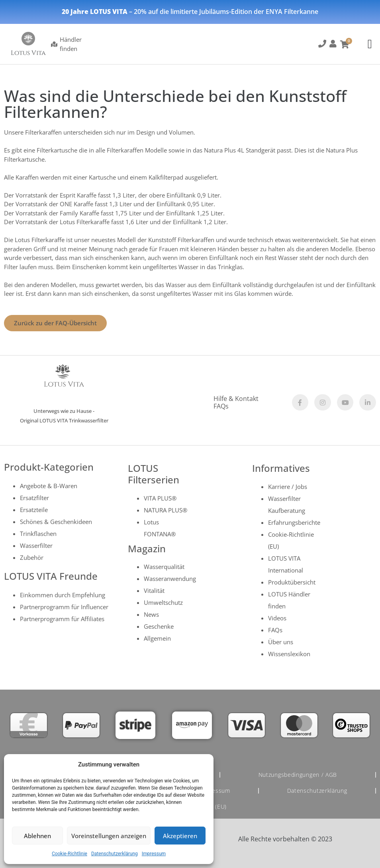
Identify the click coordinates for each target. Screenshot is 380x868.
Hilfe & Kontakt (236, 399)
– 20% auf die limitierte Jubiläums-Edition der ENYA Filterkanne (190, 12)
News (151, 614)
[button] (322, 45)
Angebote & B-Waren (49, 486)
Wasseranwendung (170, 579)
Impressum (154, 854)
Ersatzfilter (34, 498)
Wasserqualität (164, 567)
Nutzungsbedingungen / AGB (298, 775)
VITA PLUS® (160, 498)
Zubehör (32, 557)
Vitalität (154, 590)
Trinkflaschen (38, 534)
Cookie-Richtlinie (70, 854)
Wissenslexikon (289, 654)
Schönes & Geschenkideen (56, 522)
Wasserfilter (36, 545)
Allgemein (157, 638)
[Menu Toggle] (370, 44)
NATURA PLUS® (166, 510)
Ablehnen (37, 836)
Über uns (281, 642)
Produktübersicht (292, 582)
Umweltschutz (163, 602)
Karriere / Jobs (288, 487)
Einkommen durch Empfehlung (63, 595)
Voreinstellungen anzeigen (109, 836)
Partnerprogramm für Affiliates (62, 619)
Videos (277, 618)
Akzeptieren (180, 836)
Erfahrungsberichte (294, 522)
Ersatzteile (34, 510)
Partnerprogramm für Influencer (64, 607)
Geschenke (159, 626)
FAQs (221, 406)
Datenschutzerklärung (115, 854)
